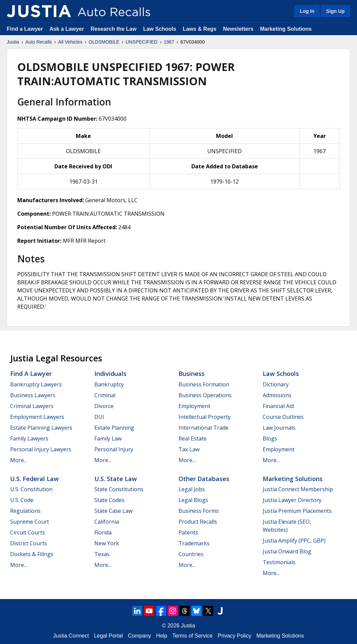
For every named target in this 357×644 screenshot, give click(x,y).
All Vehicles (70, 42)
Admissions (277, 395)
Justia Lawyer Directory (292, 500)
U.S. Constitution (31, 489)
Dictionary (276, 384)
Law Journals (279, 428)
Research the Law (114, 29)
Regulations (25, 511)
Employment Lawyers (37, 417)
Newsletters (238, 29)
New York (107, 543)
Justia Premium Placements (297, 511)
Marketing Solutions (286, 29)
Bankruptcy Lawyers (36, 384)
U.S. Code (22, 500)
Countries (191, 554)
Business (192, 374)
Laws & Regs (200, 29)
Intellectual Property (205, 417)
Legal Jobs (192, 489)
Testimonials (279, 562)
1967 (169, 42)
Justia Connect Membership (298, 489)
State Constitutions (119, 489)
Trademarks (194, 543)
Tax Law (189, 449)
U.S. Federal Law (34, 479)
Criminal (105, 395)
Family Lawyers (29, 438)
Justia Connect (71, 636)
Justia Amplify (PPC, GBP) (294, 541)
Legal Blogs (193, 500)
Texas (102, 554)
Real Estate (193, 438)
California (107, 522)
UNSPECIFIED (142, 42)
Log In (307, 11)
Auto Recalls (39, 42)
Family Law (108, 438)
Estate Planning (114, 428)
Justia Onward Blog (287, 551)
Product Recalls (198, 522)
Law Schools (160, 29)
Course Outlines (283, 417)
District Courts (29, 543)
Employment (194, 406)
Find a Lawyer (25, 29)
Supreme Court (30, 522)
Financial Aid (278, 406)
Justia (13, 42)
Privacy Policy (235, 636)
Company (139, 636)
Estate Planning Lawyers (41, 428)
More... (19, 460)
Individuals (110, 374)
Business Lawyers (33, 395)
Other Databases (204, 479)
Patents (188, 532)
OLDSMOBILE (104, 42)
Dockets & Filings (32, 554)
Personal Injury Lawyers (41, 449)
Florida (103, 532)
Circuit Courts (28, 532)
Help (162, 636)
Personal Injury (114, 449)
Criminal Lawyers (32, 406)
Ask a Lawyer (67, 29)
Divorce (104, 406)
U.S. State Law (116, 479)
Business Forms (199, 511)
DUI (99, 417)
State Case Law (113, 511)
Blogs (270, 438)
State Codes (109, 500)
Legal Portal (108, 636)
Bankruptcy (109, 384)
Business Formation (204, 384)
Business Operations (205, 395)
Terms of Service (193, 636)
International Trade (204, 428)
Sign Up (335, 11)
